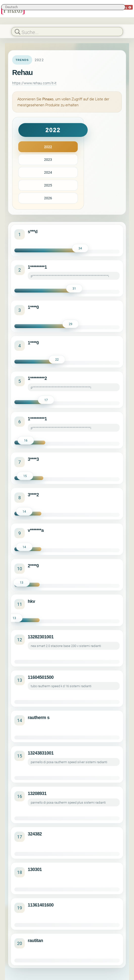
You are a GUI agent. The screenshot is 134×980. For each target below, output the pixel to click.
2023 (48, 159)
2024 (48, 172)
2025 (48, 185)
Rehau (22, 73)
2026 (48, 198)
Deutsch (12, 7)
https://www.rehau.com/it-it (34, 83)
